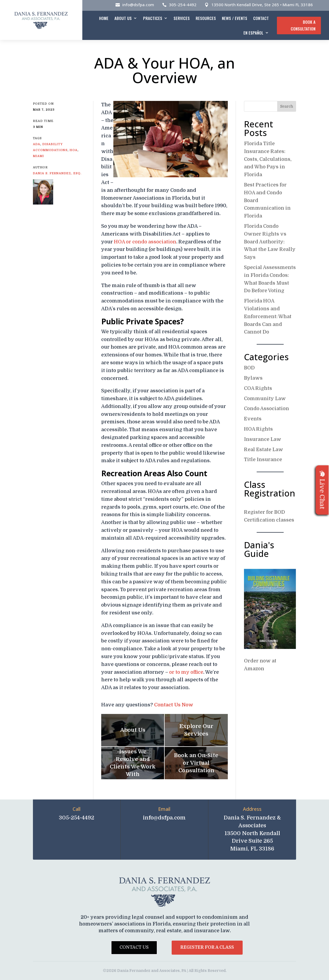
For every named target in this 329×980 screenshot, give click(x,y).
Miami (38, 156)
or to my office (186, 672)
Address (252, 809)
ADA (37, 144)
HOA (74, 150)
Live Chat (322, 490)
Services (182, 18)
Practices (153, 18)
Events (253, 419)
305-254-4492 (183, 5)
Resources (206, 18)
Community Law (265, 399)
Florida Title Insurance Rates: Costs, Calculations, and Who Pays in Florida (268, 159)
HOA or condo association (145, 242)
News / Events (235, 18)
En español (253, 33)
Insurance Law (263, 439)
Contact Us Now (174, 705)
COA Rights (258, 388)
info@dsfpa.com (138, 5)
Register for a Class (207, 947)
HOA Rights (258, 429)
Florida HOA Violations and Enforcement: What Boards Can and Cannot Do (268, 316)
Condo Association (267, 409)
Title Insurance (263, 460)
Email (164, 809)
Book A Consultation (303, 25)
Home (104, 18)
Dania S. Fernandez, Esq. (57, 173)
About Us (123, 18)
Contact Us (134, 947)
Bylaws (253, 378)
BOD (249, 368)
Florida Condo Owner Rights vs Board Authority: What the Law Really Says (270, 242)
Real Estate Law (264, 450)
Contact (261, 18)
